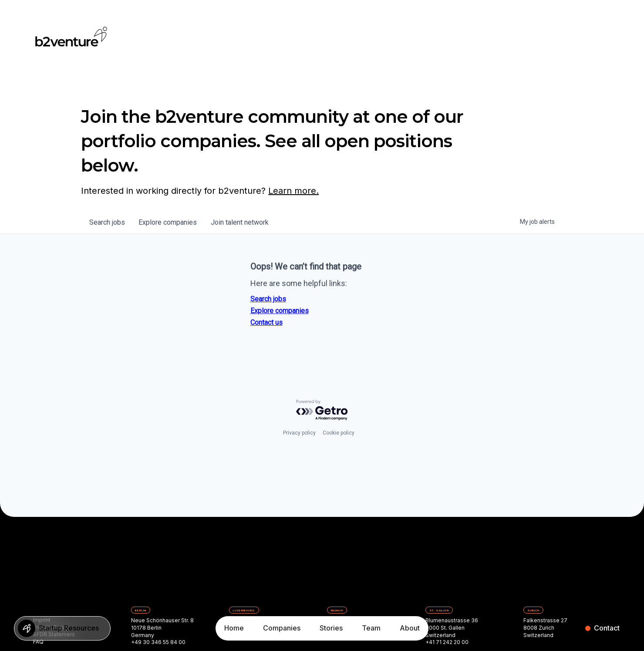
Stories (331, 628)
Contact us (266, 322)
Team (371, 628)
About (410, 628)
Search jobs (268, 299)
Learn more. (293, 191)
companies (169, 222)
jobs (108, 222)
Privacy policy (299, 433)
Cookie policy (339, 433)
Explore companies (280, 311)
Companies (282, 628)
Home (234, 628)
